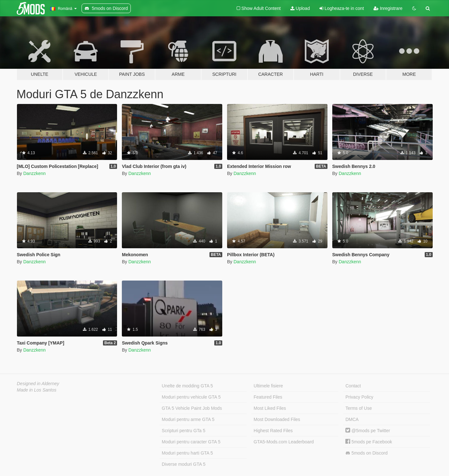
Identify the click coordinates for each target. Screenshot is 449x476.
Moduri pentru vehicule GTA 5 (191, 397)
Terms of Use (358, 408)
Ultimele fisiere (268, 386)
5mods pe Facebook (369, 442)
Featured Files (268, 397)
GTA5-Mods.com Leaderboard (284, 442)
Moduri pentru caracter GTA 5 (191, 442)
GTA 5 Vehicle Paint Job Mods (192, 408)
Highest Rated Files (273, 431)
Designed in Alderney (38, 384)
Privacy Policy (359, 397)
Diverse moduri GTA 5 (184, 464)
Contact (353, 386)
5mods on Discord (366, 453)
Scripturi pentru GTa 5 (184, 431)
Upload (300, 8)
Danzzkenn (35, 173)
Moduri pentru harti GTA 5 (187, 453)
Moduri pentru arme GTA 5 (188, 419)
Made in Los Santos (37, 390)
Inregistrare (388, 8)
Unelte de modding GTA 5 (187, 386)
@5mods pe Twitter (368, 431)
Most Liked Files (270, 408)
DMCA (352, 419)
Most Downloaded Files (277, 419)
